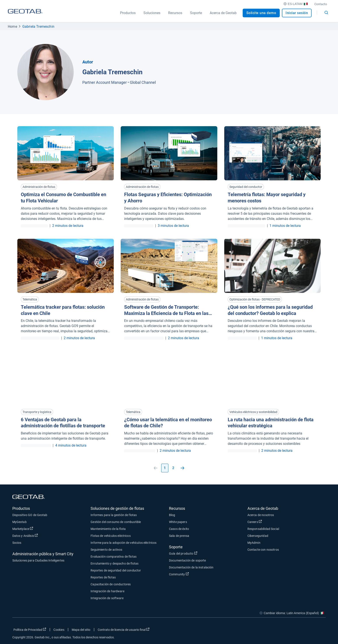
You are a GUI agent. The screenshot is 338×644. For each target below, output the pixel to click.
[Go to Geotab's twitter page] (299, 631)
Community (179, 574)
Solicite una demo (261, 13)
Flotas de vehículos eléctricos (111, 536)
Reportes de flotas (103, 577)
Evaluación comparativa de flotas (114, 557)
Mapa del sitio (81, 630)
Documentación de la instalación (191, 567)
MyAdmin (254, 543)
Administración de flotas (39, 187)
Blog (172, 515)
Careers (255, 522)
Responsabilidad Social (263, 529)
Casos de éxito (179, 529)
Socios (17, 543)
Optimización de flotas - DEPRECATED (255, 299)
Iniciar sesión (297, 13)
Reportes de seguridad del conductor (116, 570)
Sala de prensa (179, 536)
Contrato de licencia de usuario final (124, 629)
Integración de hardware (107, 591)
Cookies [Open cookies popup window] (59, 630)
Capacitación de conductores (111, 584)
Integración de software (107, 598)
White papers (178, 522)
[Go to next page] (182, 468)
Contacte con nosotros (263, 550)
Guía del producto (183, 553)
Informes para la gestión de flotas (114, 515)
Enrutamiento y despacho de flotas (115, 563)
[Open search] (326, 13)
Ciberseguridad (258, 536)
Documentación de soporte (188, 560)
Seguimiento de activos (106, 550)
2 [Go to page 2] (173, 468)
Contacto (321, 4)
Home (12, 27)
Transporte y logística (37, 412)
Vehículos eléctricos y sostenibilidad (253, 412)
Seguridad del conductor (246, 187)
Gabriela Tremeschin (38, 27)
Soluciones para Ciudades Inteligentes (38, 560)
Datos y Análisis (25, 536)
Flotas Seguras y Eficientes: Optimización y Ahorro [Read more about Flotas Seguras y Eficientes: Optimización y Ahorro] (168, 198)
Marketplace (23, 529)
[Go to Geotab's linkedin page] (309, 631)
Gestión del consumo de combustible (116, 522)
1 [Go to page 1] (165, 468)
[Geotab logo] (25, 15)
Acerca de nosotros (261, 515)
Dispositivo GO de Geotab (30, 515)
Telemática (30, 299)
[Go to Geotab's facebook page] (288, 631)
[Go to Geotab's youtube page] (320, 631)
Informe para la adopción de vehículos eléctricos (123, 543)
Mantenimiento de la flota (108, 529)
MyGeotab (19, 522)
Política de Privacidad (30, 629)
